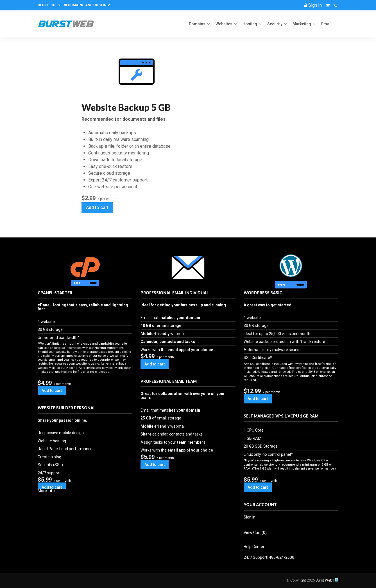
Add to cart (97, 207)
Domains (197, 24)
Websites (224, 24)
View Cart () (255, 533)
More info (46, 491)
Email (326, 24)
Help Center (254, 547)
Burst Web (324, 580)
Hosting (250, 24)
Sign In (250, 517)
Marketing (302, 24)
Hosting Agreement (109, 348)
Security (275, 24)
